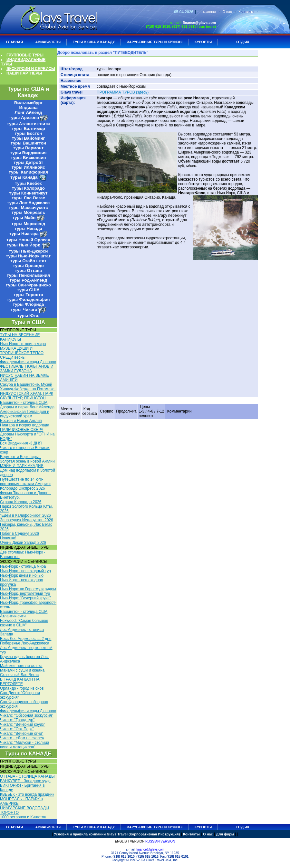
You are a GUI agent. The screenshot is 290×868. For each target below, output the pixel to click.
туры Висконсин (29, 158)
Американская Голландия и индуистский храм (25, 414)
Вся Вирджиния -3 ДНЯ (21, 443)
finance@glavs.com (199, 23)
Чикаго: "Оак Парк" (17, 729)
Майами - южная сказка (21, 666)
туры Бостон (29, 133)
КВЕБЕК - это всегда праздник (27, 794)
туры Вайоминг (28, 138)
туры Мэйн (24, 218)
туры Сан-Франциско (28, 285)
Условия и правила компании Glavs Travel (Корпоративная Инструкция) (117, 834)
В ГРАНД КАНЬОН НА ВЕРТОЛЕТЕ (20, 682)
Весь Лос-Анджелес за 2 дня (26, 639)
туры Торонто (28, 295)
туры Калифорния (28, 172)
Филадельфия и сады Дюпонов (28, 362)
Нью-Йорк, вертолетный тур (25, 594)
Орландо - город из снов (22, 688)
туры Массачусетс (28, 208)
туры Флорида (28, 304)
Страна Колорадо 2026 (21, 502)
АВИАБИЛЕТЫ (48, 42)
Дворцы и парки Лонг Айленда (27, 407)
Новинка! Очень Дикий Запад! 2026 (23, 540)
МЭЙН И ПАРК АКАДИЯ (22, 466)
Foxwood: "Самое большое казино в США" (24, 623)
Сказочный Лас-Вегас (19, 675)
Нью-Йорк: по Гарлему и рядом (28, 589)
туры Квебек (28, 183)
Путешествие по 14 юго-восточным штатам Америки (25, 482)
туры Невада (28, 229)
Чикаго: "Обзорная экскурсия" (27, 715)
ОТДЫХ (243, 42)
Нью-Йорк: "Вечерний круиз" (25, 598)
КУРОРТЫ (203, 42)
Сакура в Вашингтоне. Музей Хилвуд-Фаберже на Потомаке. (28, 387)
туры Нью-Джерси (29, 251)
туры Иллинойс (28, 167)
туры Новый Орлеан (28, 240)
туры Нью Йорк (24, 245)
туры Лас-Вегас (28, 198)
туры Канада (24, 177)
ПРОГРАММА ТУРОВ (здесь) (123, 92)
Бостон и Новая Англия (21, 421)
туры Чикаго (24, 309)
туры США (28, 290)
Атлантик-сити (13, 616)
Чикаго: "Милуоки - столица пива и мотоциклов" (24, 745)
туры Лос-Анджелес (28, 203)
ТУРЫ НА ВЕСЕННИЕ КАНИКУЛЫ (20, 337)
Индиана (28, 108)
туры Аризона (24, 118)
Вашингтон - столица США (24, 403)
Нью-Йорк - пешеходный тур (25, 571)
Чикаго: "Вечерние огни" (22, 733)
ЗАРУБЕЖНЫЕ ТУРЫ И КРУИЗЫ (155, 42)
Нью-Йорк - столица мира (23, 344)
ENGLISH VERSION (130, 841)
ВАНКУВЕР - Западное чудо (25, 781)
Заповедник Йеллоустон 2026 (27, 520)
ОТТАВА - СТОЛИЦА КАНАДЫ (27, 776)
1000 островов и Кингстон (23, 817)
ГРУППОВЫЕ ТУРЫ (25, 55)
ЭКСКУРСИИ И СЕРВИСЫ (31, 69)
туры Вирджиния (28, 153)
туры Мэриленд (28, 224)
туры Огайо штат (28, 261)
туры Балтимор (28, 129)
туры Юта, (29, 316)
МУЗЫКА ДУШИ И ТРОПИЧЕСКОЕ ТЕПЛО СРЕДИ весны (22, 353)
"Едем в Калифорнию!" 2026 (25, 515)
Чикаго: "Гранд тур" (17, 720)
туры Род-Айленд (29, 280)
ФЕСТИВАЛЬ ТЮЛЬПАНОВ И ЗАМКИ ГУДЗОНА (27, 369)
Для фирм (225, 834)
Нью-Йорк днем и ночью (22, 575)
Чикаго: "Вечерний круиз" (23, 724)
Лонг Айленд (29, 112)
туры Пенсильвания (28, 275)
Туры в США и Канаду (94, 42)
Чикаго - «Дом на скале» (22, 738)
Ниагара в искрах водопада (25, 425)
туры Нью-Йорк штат (29, 256)
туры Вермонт (29, 148)
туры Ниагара (24, 234)
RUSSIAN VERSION (160, 841)
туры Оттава (28, 270)
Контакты (246, 12)
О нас (227, 12)
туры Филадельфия (29, 299)
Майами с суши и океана (22, 670)
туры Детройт (28, 162)
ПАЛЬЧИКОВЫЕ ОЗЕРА (22, 430)
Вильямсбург (28, 103)
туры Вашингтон (28, 143)
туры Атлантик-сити (28, 124)
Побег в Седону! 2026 (19, 534)
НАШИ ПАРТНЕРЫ (24, 73)
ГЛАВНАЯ (15, 42)
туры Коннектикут (28, 193)
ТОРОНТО (9, 813)
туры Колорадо (28, 188)
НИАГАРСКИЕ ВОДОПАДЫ (24, 808)
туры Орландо (28, 266)
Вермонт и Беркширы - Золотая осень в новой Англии (27, 459)
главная (209, 12)
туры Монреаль (28, 212)
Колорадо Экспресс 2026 (22, 488)
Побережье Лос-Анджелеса (25, 643)
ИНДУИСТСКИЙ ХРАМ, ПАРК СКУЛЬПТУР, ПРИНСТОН (27, 396)
